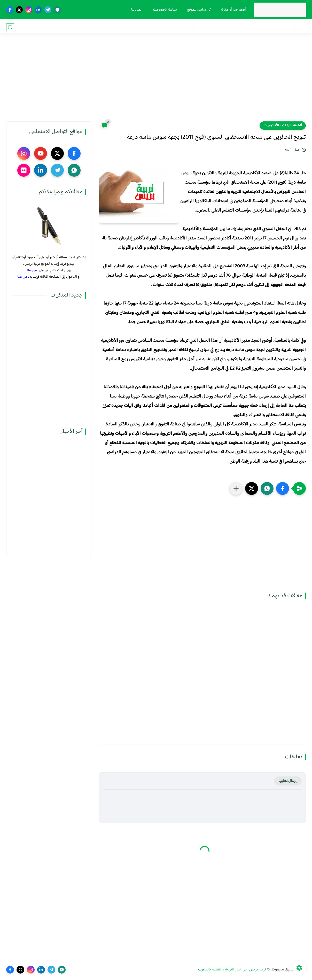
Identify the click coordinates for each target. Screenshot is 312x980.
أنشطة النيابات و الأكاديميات (283, 126)
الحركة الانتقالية (238, 27)
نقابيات (260, 27)
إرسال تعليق (288, 781)
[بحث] (10, 27)
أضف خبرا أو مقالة (233, 10)
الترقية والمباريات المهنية (202, 27)
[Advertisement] (156, 81)
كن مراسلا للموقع (198, 10)
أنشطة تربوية (168, 27)
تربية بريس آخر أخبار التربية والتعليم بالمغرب (232, 970)
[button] (283, 488)
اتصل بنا (136, 10)
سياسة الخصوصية (164, 10)
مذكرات (276, 27)
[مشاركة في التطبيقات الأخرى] (236, 488)
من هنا (32, 270)
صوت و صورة (143, 27)
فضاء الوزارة (296, 27)
